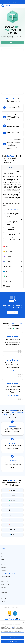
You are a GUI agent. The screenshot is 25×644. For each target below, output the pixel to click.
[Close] (23, 623)
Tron (6, 247)
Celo (6, 276)
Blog (2, 556)
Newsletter (4, 567)
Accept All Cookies (12, 641)
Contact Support (12, 313)
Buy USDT (12, 43)
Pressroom (4, 554)
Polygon (7, 257)
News (3, 559)
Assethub (8, 281)
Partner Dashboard (6, 599)
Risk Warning (4, 587)
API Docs (3, 601)
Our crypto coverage (13, 540)
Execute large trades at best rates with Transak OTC (12, 2)
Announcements (5, 551)
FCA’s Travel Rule (5, 584)
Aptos (6, 286)
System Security (5, 590)
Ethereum (8, 167)
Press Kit (3, 565)
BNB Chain (8, 252)
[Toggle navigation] (23, 6)
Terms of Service (5, 579)
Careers (3, 562)
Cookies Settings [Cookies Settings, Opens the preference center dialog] (12, 634)
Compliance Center (6, 576)
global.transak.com (15, 209)
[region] (12, 632)
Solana (7, 262)
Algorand (8, 266)
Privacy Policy (4, 582)
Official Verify (4, 593)
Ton (6, 271)
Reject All (12, 638)
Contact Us (4, 570)
